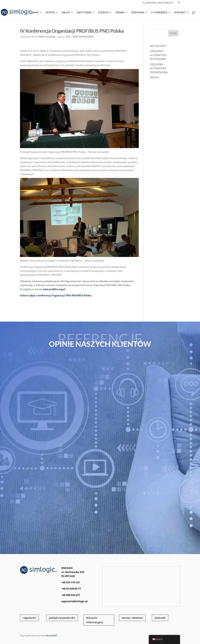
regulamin (29, 618)
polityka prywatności (62, 618)
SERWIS (120, 12)
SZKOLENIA (138, 12)
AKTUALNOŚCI (86, 37)
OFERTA (50, 12)
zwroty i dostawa (132, 618)
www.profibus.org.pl (54, 289)
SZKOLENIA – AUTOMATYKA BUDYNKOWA (158, 55)
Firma (35, 12)
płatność (160, 618)
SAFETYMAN (84, 12)
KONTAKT (180, 12)
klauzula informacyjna (95, 620)
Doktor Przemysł (47, 37)
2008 (75, 37)
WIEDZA (154, 77)
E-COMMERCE (159, 12)
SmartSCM (51, 635)
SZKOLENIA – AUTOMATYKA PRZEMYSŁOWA (159, 68)
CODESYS (103, 12)
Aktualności (158, 46)
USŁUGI (66, 12)
